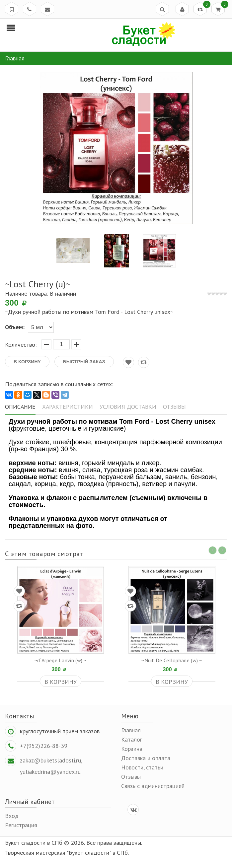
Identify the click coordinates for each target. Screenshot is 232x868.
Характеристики (65, 406)
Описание (19, 406)
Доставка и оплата (146, 757)
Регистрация (21, 824)
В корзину (27, 362)
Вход (12, 815)
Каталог (132, 739)
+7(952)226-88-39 (44, 745)
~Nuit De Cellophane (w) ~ (172, 660)
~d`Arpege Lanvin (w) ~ (61, 660)
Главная (131, 729)
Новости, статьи (142, 767)
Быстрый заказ (84, 362)
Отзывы (169, 406)
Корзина (132, 748)
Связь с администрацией (153, 785)
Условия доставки (123, 406)
